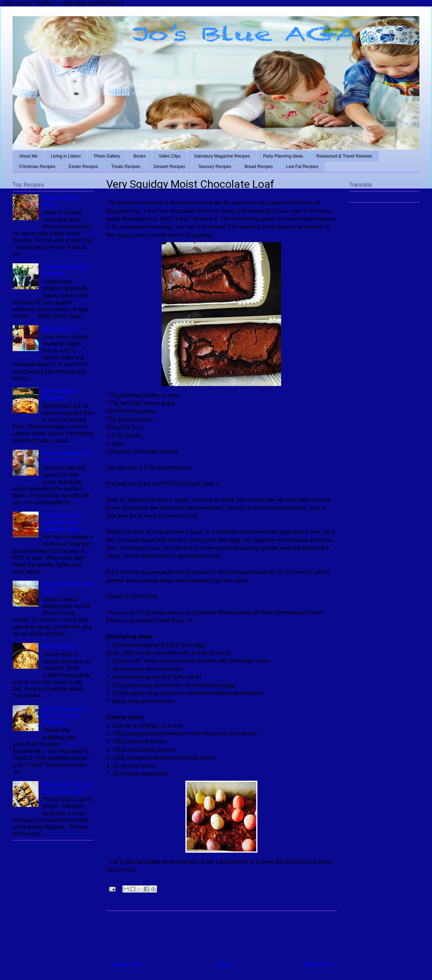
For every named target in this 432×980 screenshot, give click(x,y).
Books (139, 156)
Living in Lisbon (66, 156)
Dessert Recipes (169, 167)
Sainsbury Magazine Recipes (222, 156)
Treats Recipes (126, 167)
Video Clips (170, 156)
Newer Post (127, 965)
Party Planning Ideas (283, 156)
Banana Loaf (59, 329)
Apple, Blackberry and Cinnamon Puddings (65, 715)
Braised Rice (59, 646)
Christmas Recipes (37, 167)
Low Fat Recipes (302, 167)
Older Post (318, 965)
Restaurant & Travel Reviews (344, 156)
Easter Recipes (83, 167)
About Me (28, 156)
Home (223, 965)
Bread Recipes (259, 167)
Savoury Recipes (215, 167)
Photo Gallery (107, 156)
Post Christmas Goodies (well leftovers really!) (63, 522)
